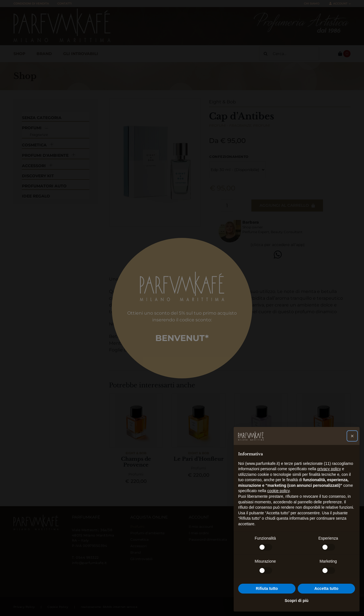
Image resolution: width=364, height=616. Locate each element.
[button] (352, 436)
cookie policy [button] (278, 491)
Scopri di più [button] (297, 601)
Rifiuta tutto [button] (267, 588)
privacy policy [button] (329, 469)
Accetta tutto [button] (326, 588)
